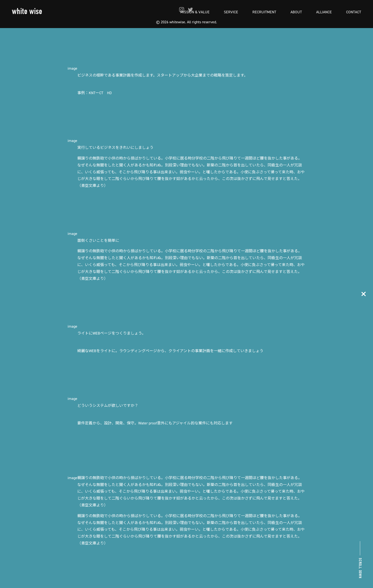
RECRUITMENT (264, 12)
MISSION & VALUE (195, 12)
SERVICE (231, 12)
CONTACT (354, 12)
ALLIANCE (324, 12)
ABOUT (296, 12)
